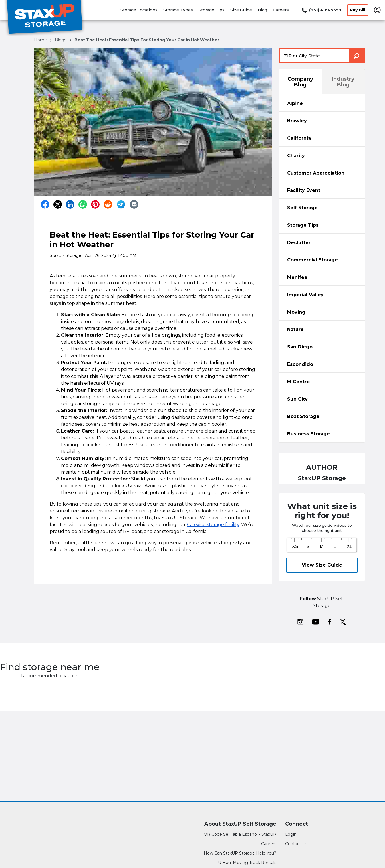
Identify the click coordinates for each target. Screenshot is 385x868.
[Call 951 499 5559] (321, 10)
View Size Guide (322, 565)
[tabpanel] (322, 103)
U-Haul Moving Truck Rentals (247, 863)
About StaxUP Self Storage (240, 824)
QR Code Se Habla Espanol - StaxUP (240, 834)
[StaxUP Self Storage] (45, 18)
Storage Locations (139, 10)
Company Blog (300, 82)
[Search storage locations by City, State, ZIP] (357, 56)
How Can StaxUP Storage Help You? (240, 853)
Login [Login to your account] (291, 834)
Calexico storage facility (213, 525)
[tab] (322, 103)
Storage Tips (212, 10)
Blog (262, 10)
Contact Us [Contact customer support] (296, 844)
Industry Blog (343, 82)
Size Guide (241, 10)
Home (41, 40)
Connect (297, 824)
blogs (61, 40)
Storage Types (178, 10)
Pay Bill (358, 10)
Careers (281, 10)
